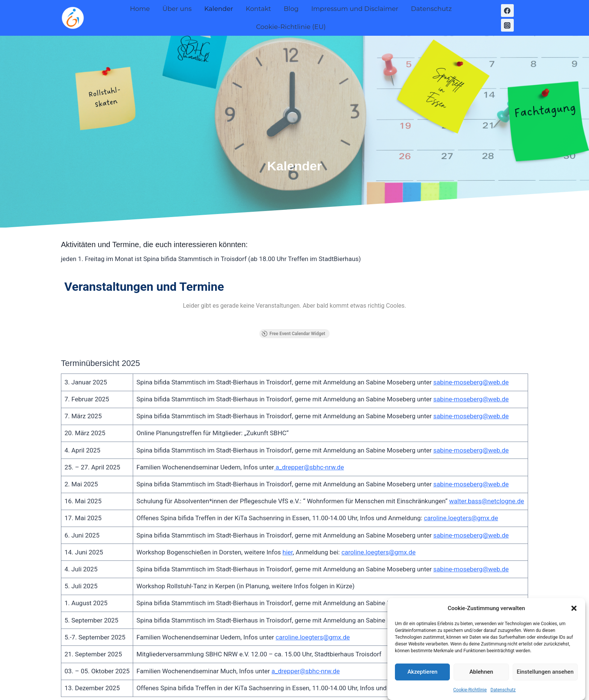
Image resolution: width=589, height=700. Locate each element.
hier (288, 483)
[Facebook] (507, 11)
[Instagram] (507, 25)
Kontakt (258, 9)
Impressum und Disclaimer (355, 9)
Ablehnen (481, 678)
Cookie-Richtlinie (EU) (291, 27)
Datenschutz (503, 695)
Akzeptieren (422, 678)
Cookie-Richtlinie (470, 695)
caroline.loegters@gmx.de (461, 449)
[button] (574, 614)
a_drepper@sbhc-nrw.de (309, 398)
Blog (291, 9)
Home (140, 9)
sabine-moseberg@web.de (471, 313)
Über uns (177, 9)
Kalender (219, 9)
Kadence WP (383, 679)
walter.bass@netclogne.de (487, 433)
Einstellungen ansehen (545, 678)
